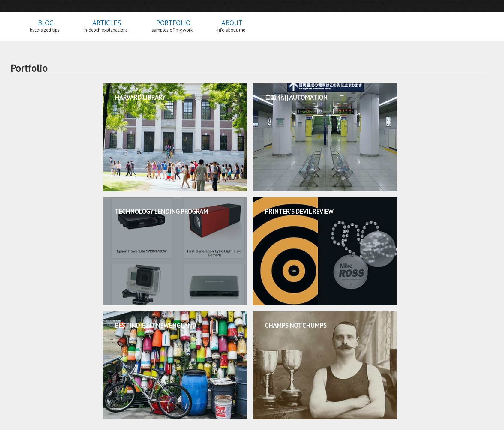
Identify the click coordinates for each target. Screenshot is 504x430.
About (231, 26)
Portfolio (172, 26)
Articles (106, 26)
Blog (45, 26)
